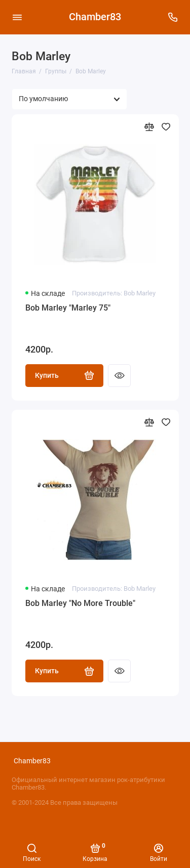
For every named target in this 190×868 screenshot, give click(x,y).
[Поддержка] (173, 17)
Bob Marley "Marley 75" (68, 308)
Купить (65, 375)
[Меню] (17, 17)
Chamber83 (95, 17)
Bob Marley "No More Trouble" (80, 603)
